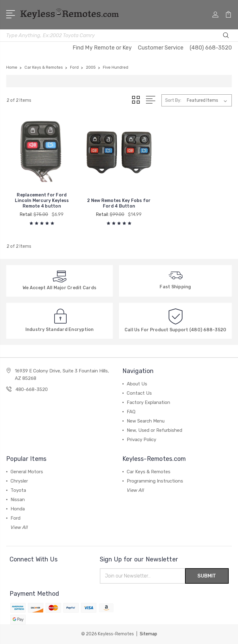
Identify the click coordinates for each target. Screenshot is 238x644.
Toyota (18, 490)
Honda (18, 509)
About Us (137, 384)
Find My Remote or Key (102, 48)
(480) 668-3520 (211, 48)
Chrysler (19, 481)
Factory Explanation (148, 402)
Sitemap (148, 634)
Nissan (18, 500)
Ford (15, 518)
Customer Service (161, 48)
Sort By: (173, 100)
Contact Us (139, 393)
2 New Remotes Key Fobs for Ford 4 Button (119, 203)
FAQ (131, 412)
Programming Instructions (155, 481)
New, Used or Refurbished (154, 430)
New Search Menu (146, 421)
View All (19, 527)
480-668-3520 (32, 389)
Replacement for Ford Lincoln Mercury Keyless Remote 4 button (42, 201)
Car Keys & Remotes (149, 472)
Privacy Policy (141, 440)
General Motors (27, 472)
